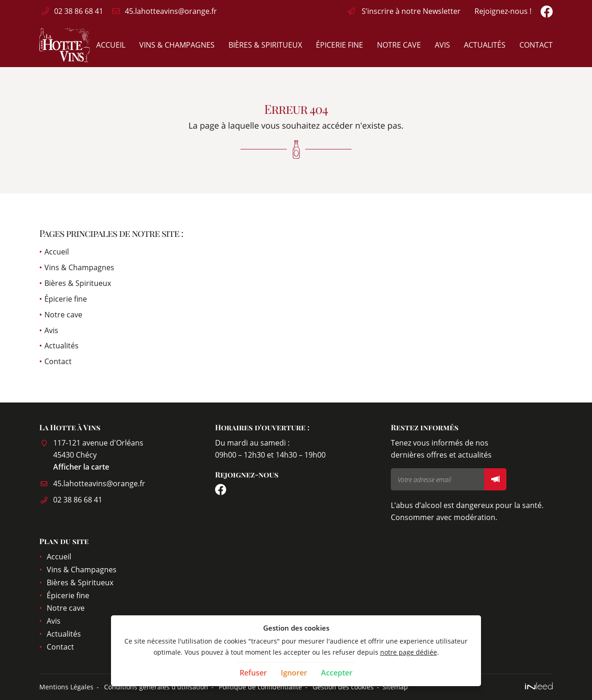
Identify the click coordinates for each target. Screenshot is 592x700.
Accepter (337, 673)
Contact (536, 45)
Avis (442, 45)
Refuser (253, 673)
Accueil (111, 45)
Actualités (485, 45)
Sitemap (395, 687)
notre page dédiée (409, 652)
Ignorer (294, 673)
